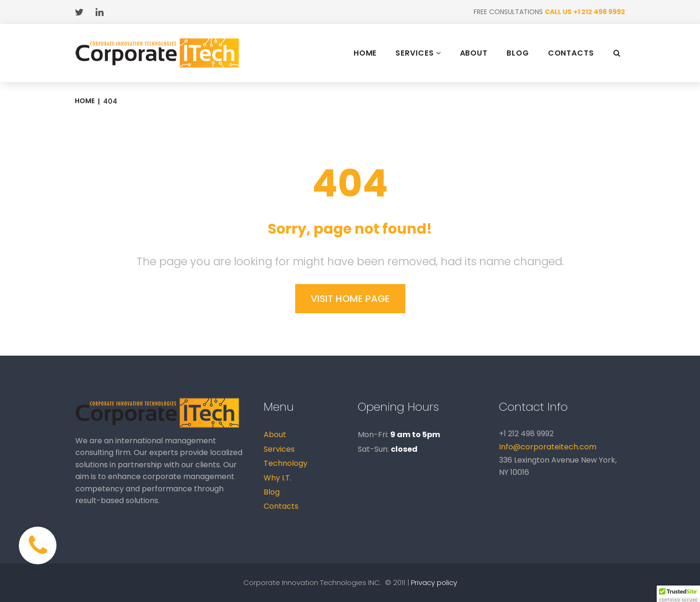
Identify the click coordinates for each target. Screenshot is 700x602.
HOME (365, 53)
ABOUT (474, 53)
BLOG (518, 53)
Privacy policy (434, 582)
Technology (286, 463)
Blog (272, 492)
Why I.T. (278, 478)
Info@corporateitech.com (548, 447)
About (275, 435)
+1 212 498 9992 (599, 12)
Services (279, 449)
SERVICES (418, 53)
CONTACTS (571, 53)
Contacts (281, 506)
